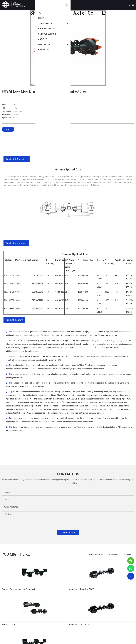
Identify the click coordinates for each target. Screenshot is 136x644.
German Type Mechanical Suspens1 (18, 589)
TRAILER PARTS (127, 554)
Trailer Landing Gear (96, 554)
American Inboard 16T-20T (81, 589)
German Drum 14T (10, 624)
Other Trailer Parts (113, 554)
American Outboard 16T (80, 624)
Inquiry (8, 129)
